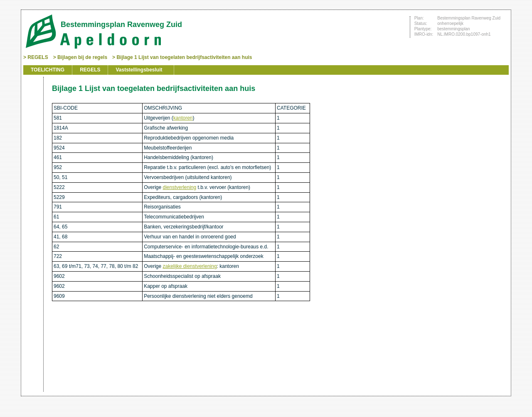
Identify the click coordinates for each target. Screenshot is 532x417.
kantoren (183, 118)
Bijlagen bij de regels (82, 57)
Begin (32, 105)
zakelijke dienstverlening (190, 266)
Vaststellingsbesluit (139, 70)
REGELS (38, 57)
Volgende (32, 130)
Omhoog (32, 142)
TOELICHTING (48, 70)
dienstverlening (180, 187)
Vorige (32, 117)
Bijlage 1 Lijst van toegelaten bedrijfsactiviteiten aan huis (184, 57)
